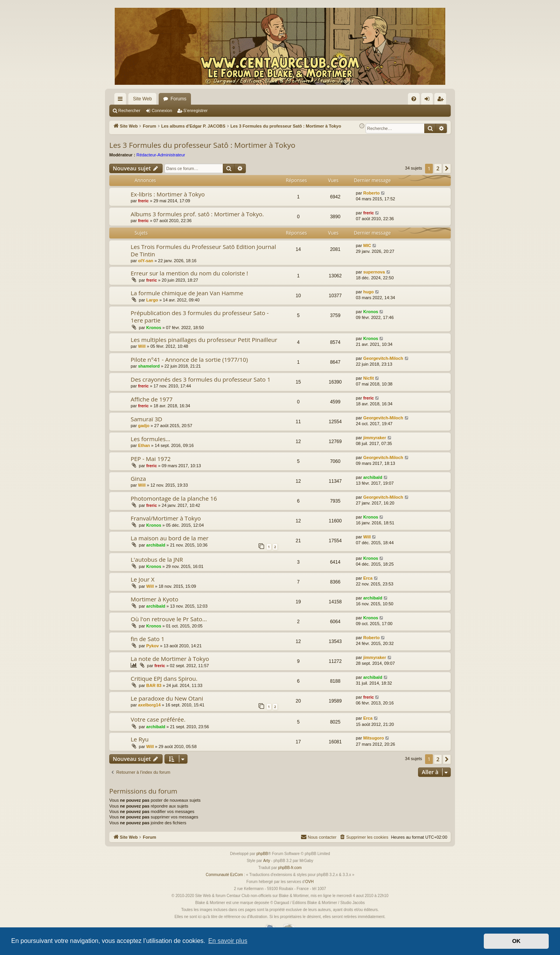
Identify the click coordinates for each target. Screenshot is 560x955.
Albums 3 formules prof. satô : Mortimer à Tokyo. (197, 214)
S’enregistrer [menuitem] (442, 100)
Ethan (144, 445)
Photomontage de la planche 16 (174, 498)
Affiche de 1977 (152, 399)
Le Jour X (143, 579)
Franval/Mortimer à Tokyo (166, 518)
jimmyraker (375, 438)
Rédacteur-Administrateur (161, 155)
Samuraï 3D (146, 419)
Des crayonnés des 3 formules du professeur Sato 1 (201, 379)
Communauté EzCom (224, 875)
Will (142, 346)
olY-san (146, 261)
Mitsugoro (374, 738)
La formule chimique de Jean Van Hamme (187, 293)
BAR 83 (154, 685)
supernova (374, 272)
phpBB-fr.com (290, 868)
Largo (152, 300)
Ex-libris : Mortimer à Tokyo (168, 194)
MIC (367, 245)
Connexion (162, 110)
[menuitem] (414, 99)
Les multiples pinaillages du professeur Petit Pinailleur (204, 340)
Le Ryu (140, 739)
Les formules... (150, 439)
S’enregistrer (196, 110)
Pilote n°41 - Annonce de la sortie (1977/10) (189, 359)
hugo (368, 292)
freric (143, 201)
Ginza (138, 478)
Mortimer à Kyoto (154, 599)
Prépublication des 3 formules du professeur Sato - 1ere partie (200, 316)
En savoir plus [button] (228, 941)
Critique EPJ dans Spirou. (164, 678)
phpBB (262, 854)
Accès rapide (122, 100)
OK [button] (516, 941)
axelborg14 (149, 705)
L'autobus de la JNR (157, 559)
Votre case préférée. (158, 719)
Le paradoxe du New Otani (167, 698)
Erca (368, 578)
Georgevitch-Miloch (383, 358)
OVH (310, 882)
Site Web (142, 99)
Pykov (152, 646)
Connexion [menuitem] (429, 100)
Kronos (154, 328)
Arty (267, 861)
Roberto (371, 193)
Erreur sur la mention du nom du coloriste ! (189, 273)
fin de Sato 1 (148, 639)
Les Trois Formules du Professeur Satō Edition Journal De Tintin (203, 250)
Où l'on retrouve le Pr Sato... (169, 619)
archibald (373, 477)
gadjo (144, 426)
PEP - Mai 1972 (151, 459)
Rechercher (129, 110)
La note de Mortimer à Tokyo (170, 659)
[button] (447, 168)
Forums (178, 99)
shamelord (149, 366)
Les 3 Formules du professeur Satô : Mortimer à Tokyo (202, 145)
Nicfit (369, 378)
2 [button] (438, 168)
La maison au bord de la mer (170, 538)
